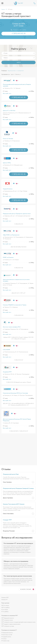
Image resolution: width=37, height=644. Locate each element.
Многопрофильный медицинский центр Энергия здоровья (17, 85)
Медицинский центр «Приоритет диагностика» (17, 214)
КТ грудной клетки (6, 637)
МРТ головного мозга (7, 620)
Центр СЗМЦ (7, 163)
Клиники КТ (4, 600)
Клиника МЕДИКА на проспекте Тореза (15, 305)
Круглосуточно (12, 71)
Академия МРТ (7, 372)
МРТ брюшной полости (8, 618)
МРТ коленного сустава (8, 626)
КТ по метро (5, 610)
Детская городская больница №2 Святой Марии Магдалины (17, 420)
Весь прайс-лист (7, 93)
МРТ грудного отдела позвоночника (11, 624)
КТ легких (4, 639)
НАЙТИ (19, 62)
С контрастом (20, 71)
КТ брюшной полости (7, 633)
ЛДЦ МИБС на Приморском (11, 235)
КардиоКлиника (8, 189)
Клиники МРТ (5, 598)
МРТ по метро (5, 606)
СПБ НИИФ (6, 350)
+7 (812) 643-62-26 (35, 3)
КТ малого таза (5, 641)
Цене (12, 74)
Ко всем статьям (26, 589)
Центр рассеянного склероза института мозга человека (16, 280)
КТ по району (5, 612)
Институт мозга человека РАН (12, 327)
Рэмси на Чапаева (8, 139)
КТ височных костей (7, 635)
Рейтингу (17, 74)
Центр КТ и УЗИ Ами (9, 111)
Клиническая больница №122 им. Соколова (15, 393)
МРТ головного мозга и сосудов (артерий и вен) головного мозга (18, 622)
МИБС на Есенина (8, 257)
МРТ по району (5, 608)
